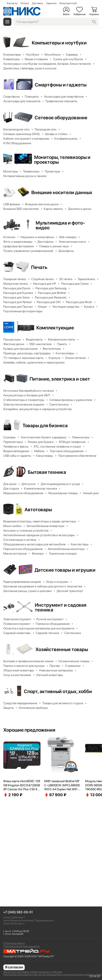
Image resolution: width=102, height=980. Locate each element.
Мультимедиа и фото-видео (60, 225)
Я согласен (14, 967)
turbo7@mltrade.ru (14, 924)
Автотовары (38, 509)
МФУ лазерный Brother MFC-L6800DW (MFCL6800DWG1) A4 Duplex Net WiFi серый (63, 785)
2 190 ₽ (13, 795)
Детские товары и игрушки (65, 570)
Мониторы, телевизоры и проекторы (62, 160)
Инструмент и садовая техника (61, 607)
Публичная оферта (14, 943)
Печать (39, 267)
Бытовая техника (47, 472)
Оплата (25, 3)
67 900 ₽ (55, 795)
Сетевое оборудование (61, 118)
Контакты (12, 3)
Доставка (37, 3)
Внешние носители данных (62, 192)
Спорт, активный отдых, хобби (58, 691)
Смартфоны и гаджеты (61, 85)
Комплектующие (55, 328)
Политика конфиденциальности (22, 946)
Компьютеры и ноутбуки (59, 43)
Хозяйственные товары (62, 649)
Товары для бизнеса (45, 425)
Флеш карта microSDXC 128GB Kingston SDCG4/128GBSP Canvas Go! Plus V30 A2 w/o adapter (22, 785)
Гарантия (51, 3)
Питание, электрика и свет (60, 379)
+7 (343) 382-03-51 (18, 912)
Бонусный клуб (68, 3)
